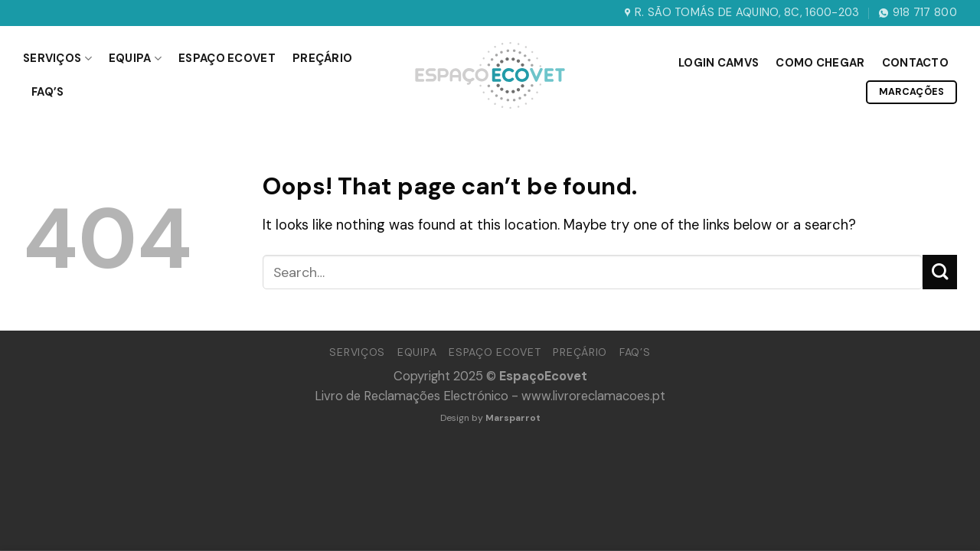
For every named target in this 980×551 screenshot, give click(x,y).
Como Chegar (820, 63)
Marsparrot (513, 418)
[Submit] (940, 272)
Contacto (915, 63)
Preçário (322, 58)
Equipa (135, 58)
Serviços (57, 58)
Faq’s (47, 92)
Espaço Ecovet (227, 58)
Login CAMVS (719, 63)
